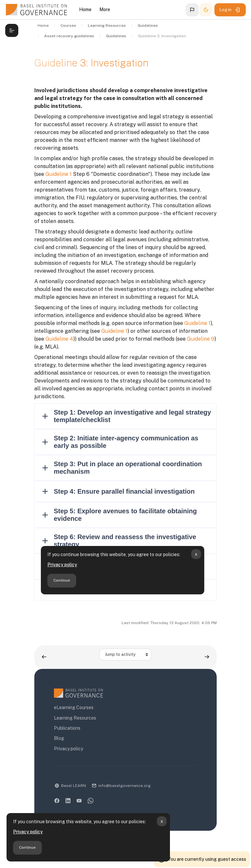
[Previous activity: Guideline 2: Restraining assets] (44, 657)
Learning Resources (75, 718)
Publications (67, 728)
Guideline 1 (59, 174)
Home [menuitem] (85, 9)
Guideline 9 (201, 339)
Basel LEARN (74, 786)
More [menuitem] (105, 9)
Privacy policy (28, 832)
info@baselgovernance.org (125, 786)
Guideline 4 (59, 339)
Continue (27, 847)
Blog (59, 738)
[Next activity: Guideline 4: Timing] (207, 657)
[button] (192, 10)
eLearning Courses (74, 707)
